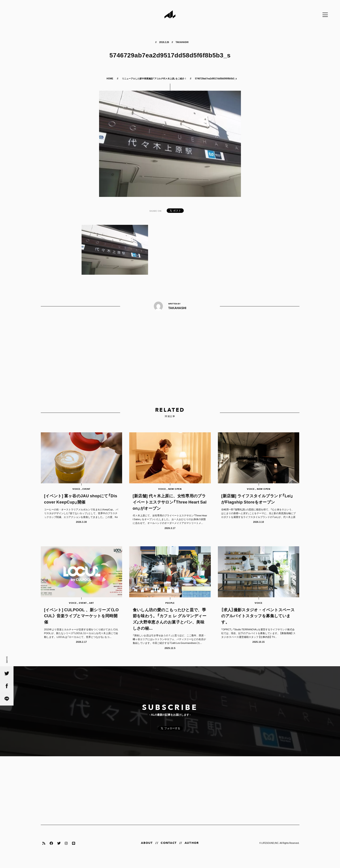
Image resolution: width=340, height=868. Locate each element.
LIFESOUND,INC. (270, 850)
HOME (110, 78)
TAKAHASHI (182, 42)
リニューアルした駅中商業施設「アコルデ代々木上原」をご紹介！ (154, 78)
